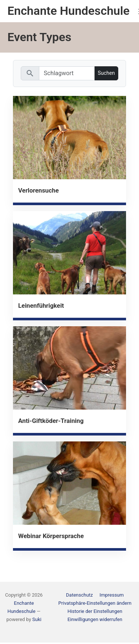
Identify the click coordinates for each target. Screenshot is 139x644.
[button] (95, 603)
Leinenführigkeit (41, 306)
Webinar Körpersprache (51, 536)
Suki (37, 619)
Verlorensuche (39, 190)
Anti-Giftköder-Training (51, 421)
